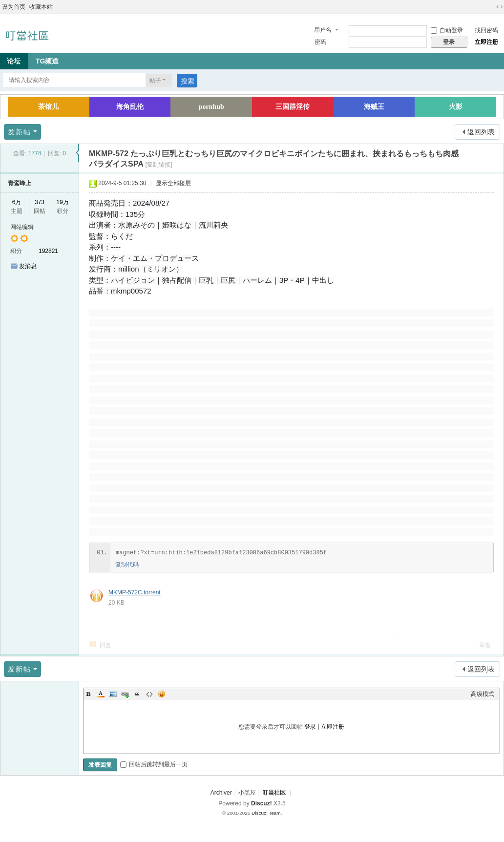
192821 (48, 251)
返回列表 (481, 132)
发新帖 (20, 132)
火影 (456, 107)
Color (101, 694)
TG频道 (47, 61)
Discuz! (262, 803)
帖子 (155, 81)
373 (40, 202)
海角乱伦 (130, 107)
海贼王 (374, 107)
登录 (310, 727)
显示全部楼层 (173, 183)
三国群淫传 (293, 107)
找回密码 (486, 30)
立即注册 (486, 42)
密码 (320, 42)
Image (113, 694)
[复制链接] (159, 165)
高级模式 (483, 694)
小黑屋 (247, 793)
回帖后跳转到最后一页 (154, 764)
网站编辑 (22, 227)
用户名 (323, 30)
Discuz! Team (266, 813)
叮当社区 (274, 793)
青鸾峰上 (20, 183)
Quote (137, 694)
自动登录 (447, 30)
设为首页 (14, 7)
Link (125, 694)
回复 (105, 645)
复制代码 (127, 565)
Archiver (221, 793)
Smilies (162, 694)
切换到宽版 (500, 7)
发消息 (28, 266)
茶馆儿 (48, 107)
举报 (485, 645)
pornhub (211, 107)
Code (149, 694)
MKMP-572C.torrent (135, 592)
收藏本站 (41, 7)
